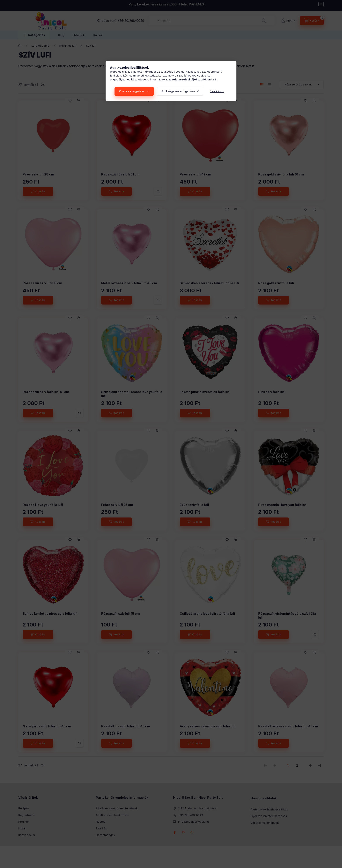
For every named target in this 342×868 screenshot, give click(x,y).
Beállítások (217, 91)
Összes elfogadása (132, 91)
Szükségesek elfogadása (178, 91)
